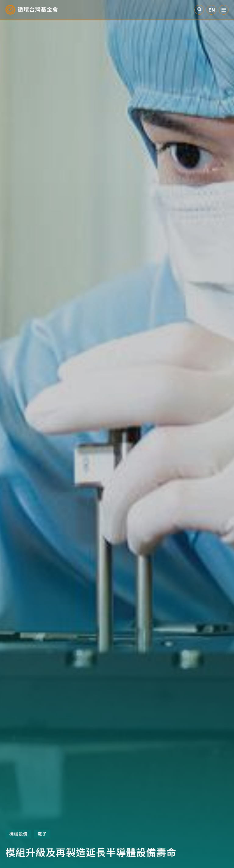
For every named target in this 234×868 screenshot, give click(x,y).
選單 (224, 10)
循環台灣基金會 (38, 10)
